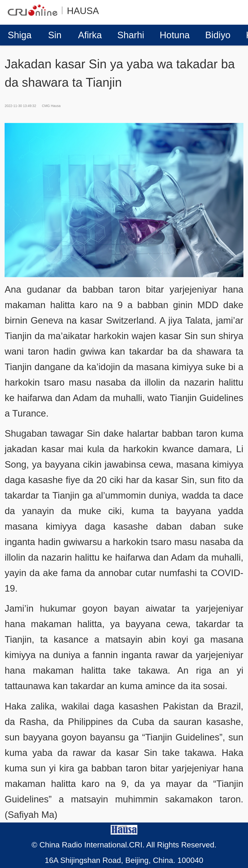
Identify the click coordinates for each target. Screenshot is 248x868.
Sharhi (131, 35)
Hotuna (175, 35)
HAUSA (83, 11)
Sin (55, 35)
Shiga (20, 35)
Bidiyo (218, 35)
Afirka (90, 35)
